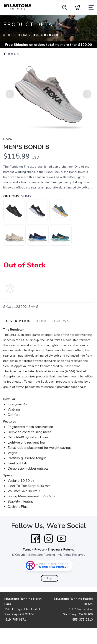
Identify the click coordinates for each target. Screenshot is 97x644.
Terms (27, 550)
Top (50, 578)
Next (87, 95)
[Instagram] (49, 539)
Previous (10, 95)
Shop (8, 35)
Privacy (39, 550)
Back (11, 54)
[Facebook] (36, 539)
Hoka (23, 35)
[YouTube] (62, 539)
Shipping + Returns (61, 550)
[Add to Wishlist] (10, 288)
